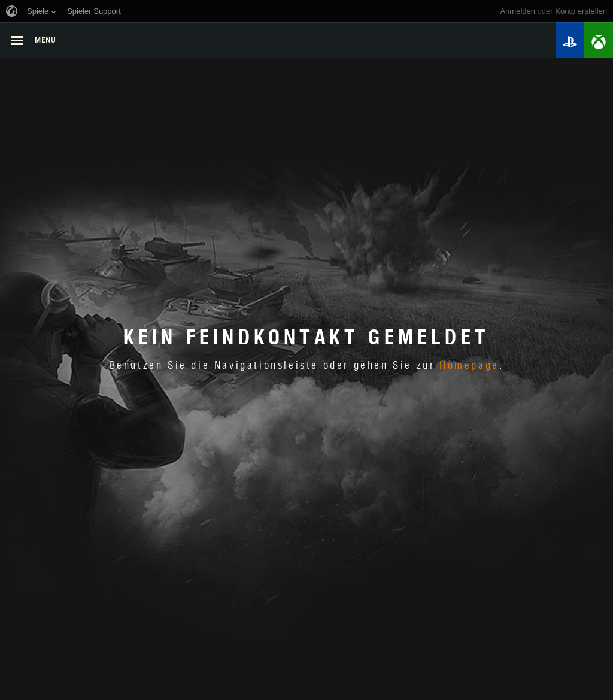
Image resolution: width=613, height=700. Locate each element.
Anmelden (518, 11)
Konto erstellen (581, 11)
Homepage (469, 366)
